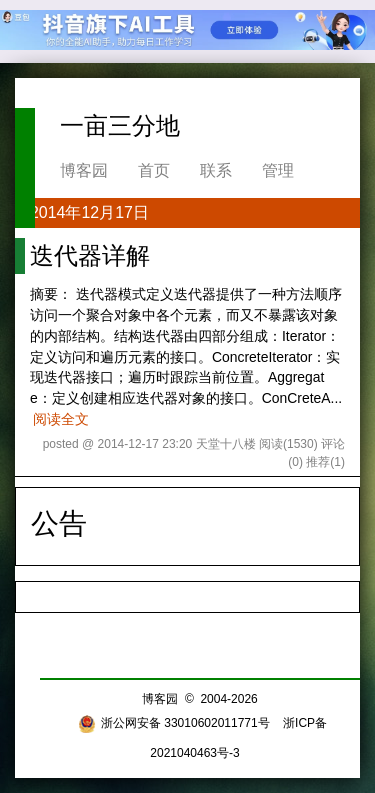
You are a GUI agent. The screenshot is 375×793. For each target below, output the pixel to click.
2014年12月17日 (89, 212)
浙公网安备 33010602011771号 (174, 723)
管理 (278, 170)
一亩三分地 (120, 125)
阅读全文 (61, 419)
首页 (154, 170)
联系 (216, 170)
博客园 (84, 170)
